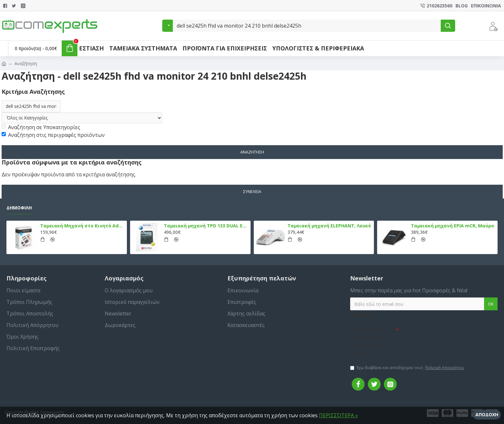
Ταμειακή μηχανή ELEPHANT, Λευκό (329, 226)
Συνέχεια (252, 191)
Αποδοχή (487, 415)
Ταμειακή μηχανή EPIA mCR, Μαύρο (452, 226)
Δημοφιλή (19, 208)
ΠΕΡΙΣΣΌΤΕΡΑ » (338, 415)
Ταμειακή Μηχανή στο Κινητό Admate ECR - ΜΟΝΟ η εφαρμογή (82, 226)
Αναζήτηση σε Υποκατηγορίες (41, 127)
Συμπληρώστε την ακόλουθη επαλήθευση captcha (367, 341)
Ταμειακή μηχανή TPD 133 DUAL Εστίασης (206, 226)
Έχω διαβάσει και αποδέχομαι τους (408, 368)
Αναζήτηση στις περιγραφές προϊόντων (53, 135)
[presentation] (443, 335)
